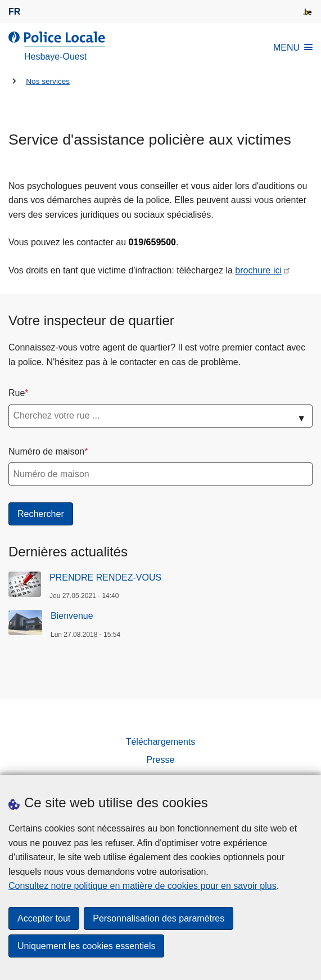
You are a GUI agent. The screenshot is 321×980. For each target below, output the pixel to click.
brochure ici (258, 270)
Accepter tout (44, 918)
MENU (293, 48)
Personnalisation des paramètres (159, 918)
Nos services (48, 81)
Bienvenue (72, 616)
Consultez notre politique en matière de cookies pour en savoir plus (143, 886)
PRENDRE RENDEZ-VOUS (105, 577)
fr (14, 12)
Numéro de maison (46, 451)
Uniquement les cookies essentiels (86, 946)
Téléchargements (161, 742)
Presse (161, 760)
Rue (17, 393)
